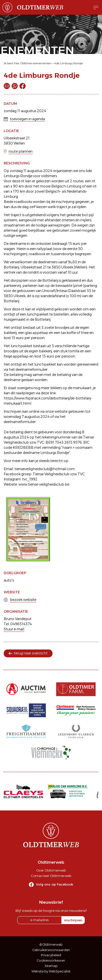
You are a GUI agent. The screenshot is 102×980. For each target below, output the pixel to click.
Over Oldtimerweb (51, 870)
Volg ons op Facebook (55, 884)
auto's (9, 580)
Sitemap (51, 966)
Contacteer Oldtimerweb (51, 876)
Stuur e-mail (14, 629)
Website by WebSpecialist (51, 971)
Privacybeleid (51, 955)
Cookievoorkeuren (51, 960)
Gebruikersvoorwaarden (51, 950)
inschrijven (73, 920)
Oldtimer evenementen (36, 63)
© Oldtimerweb (51, 945)
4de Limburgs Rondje (69, 63)
